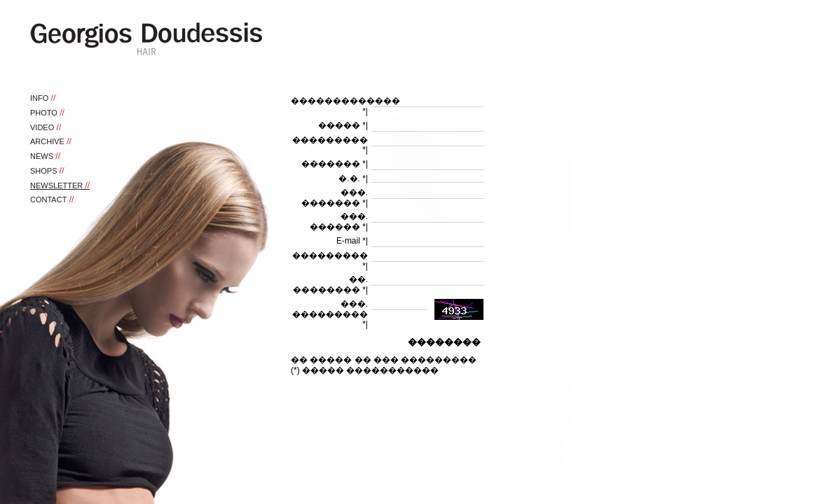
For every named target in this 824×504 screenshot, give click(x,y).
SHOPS (44, 171)
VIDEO (42, 127)
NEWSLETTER (56, 185)
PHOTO (44, 113)
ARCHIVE (47, 141)
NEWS (42, 156)
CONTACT (48, 199)
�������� (445, 342)
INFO (39, 98)
